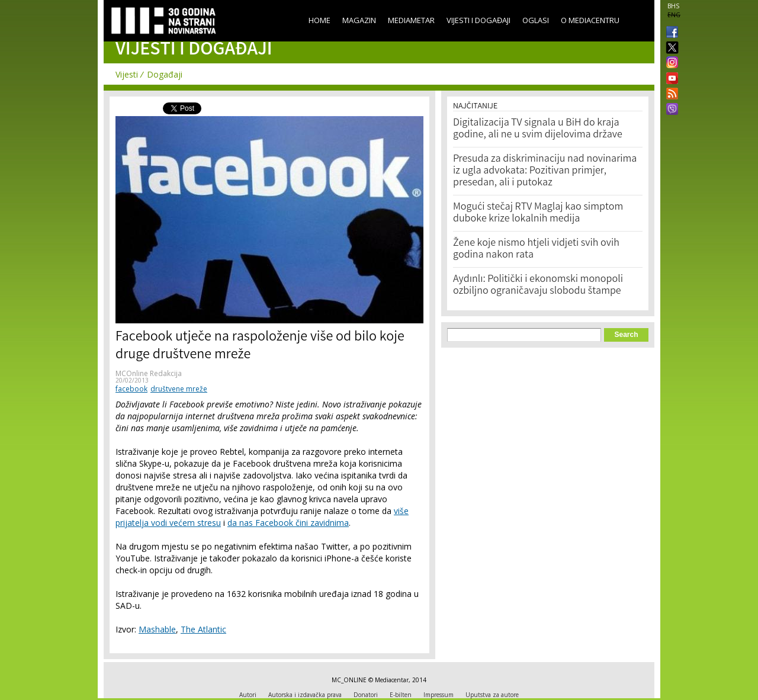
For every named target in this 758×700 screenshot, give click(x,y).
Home (319, 20)
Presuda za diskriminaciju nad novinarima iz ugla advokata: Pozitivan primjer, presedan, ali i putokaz (545, 171)
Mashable (157, 629)
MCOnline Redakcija (149, 373)
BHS (673, 6)
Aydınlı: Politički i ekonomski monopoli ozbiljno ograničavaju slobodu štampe (538, 285)
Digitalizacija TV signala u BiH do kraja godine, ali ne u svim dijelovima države (538, 129)
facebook (131, 389)
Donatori (366, 695)
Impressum (439, 695)
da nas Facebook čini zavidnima (288, 523)
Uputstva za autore (492, 695)
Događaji (165, 74)
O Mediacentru (590, 20)
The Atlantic (203, 629)
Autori (248, 695)
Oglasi (536, 20)
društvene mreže (179, 389)
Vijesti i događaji (478, 20)
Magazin (359, 20)
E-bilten (401, 695)
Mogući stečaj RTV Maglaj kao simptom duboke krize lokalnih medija (538, 213)
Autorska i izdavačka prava (305, 695)
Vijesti (127, 74)
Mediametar (411, 20)
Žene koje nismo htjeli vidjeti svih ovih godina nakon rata (536, 249)
